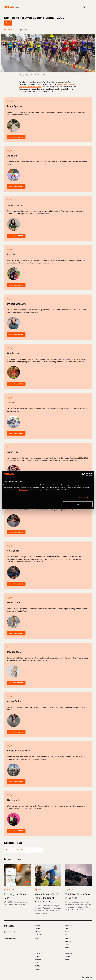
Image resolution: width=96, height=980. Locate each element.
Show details (84, 498)
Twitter (37, 963)
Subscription (38, 932)
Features (37, 929)
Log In (67, 960)
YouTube (37, 966)
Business (68, 941)
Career (67, 932)
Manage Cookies (87, 977)
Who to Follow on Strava (24, 850)
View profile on (16, 137)
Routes (37, 938)
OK (78, 504)
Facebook (38, 956)
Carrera (39, 850)
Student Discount (40, 935)
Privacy (68, 948)
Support (68, 938)
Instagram (38, 960)
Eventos (9, 850)
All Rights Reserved (10, 939)
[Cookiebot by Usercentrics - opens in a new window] (84, 474)
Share (8, 23)
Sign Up (68, 956)
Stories (68, 935)
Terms (67, 944)
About (67, 929)
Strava (22, 91)
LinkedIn (37, 969)
